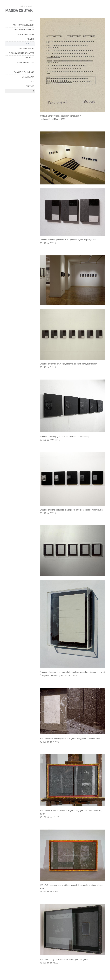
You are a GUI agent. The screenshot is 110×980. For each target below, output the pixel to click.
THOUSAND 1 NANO (26, 48)
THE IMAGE (30, 58)
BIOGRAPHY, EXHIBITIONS (24, 72)
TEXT (32, 82)
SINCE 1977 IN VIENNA (24, 30)
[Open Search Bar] (33, 91)
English (22, 6)
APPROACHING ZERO (26, 62)
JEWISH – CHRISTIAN (26, 34)
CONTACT (30, 86)
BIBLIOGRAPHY (28, 77)
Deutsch (29, 6)
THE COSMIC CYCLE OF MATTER (21, 53)
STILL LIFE (30, 44)
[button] (33, 30)
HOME (31, 20)
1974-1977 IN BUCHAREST (24, 25)
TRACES (31, 39)
